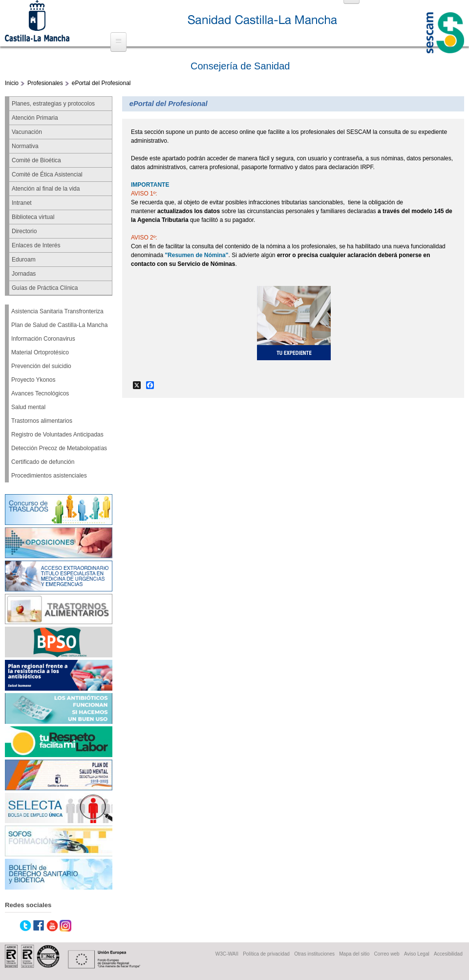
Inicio (12, 83)
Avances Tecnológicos (40, 393)
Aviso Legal (417, 954)
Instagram (65, 926)
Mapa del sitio (354, 954)
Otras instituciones (314, 954)
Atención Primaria (35, 118)
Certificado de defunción (43, 462)
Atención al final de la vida (46, 189)
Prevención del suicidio (41, 366)
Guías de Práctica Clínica (45, 288)
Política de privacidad (266, 954)
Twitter (25, 926)
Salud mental (28, 407)
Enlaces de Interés (36, 245)
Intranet (22, 203)
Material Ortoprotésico (40, 352)
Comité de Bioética (36, 160)
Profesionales (45, 83)
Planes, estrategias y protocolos (53, 104)
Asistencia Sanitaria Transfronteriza (57, 311)
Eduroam (24, 260)
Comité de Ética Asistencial (47, 174)
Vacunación (27, 132)
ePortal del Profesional (101, 83)
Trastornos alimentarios (42, 421)
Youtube (52, 926)
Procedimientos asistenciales (49, 476)
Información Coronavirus (43, 339)
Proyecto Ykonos (33, 380)
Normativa (25, 146)
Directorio (24, 231)
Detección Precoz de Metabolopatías (59, 448)
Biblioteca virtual (33, 217)
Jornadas (24, 274)
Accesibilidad (448, 954)
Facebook (39, 926)
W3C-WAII (227, 954)
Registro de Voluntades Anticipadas (57, 435)
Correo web (387, 954)
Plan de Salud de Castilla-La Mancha (59, 325)
